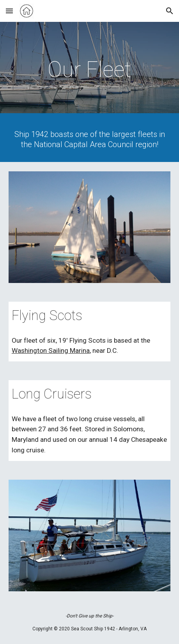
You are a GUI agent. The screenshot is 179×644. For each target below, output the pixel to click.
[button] (9, 11)
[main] (89, 69)
